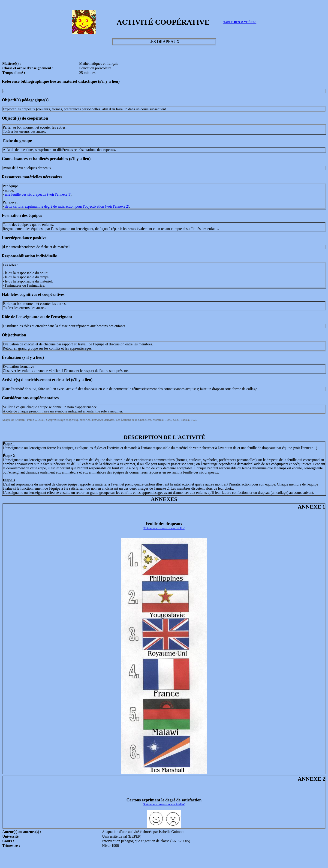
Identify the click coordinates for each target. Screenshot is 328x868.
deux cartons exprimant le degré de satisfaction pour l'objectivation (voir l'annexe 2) (67, 206)
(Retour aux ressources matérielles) (164, 528)
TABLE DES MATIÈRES (240, 22)
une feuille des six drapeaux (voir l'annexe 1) (38, 194)
